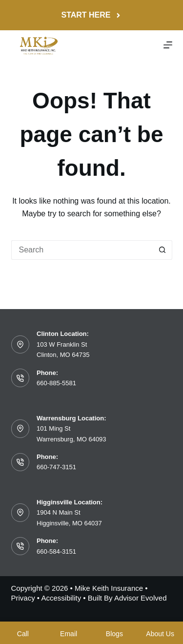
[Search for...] (82, 250)
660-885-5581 (56, 383)
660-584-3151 (56, 551)
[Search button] (163, 250)
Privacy (23, 598)
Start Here (91, 15)
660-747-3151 (56, 467)
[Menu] (168, 45)
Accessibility (61, 598)
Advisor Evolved (141, 598)
